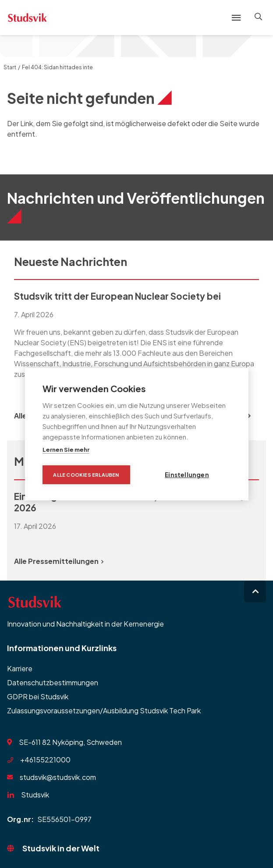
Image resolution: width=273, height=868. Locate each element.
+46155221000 (45, 760)
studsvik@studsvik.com (58, 777)
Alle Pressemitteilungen (59, 561)
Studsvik (35, 795)
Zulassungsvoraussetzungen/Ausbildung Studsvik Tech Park (104, 710)
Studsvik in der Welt (61, 848)
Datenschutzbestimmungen (53, 682)
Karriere (20, 668)
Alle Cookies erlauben (86, 475)
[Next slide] (248, 416)
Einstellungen (187, 475)
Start (10, 67)
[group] (136, 341)
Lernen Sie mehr (66, 450)
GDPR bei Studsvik (38, 696)
